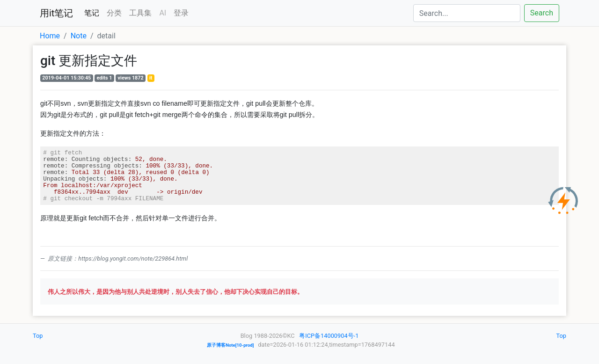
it (151, 78)
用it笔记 (56, 13)
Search (542, 13)
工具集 (140, 13)
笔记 (92, 13)
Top (38, 336)
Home (50, 36)
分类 (114, 13)
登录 (181, 13)
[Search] (467, 13)
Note (79, 36)
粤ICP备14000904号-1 (329, 336)
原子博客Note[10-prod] (230, 345)
